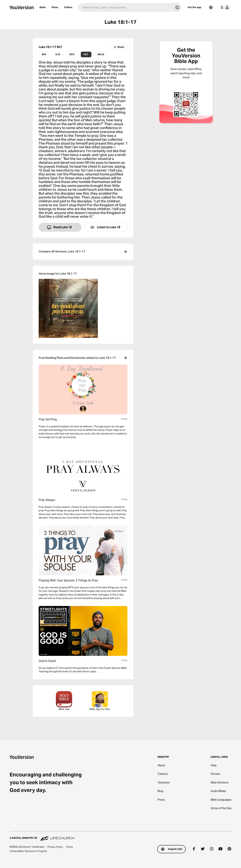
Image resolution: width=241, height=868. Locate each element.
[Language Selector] (211, 7)
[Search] (125, 7)
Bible (43, 7)
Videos (68, 7)
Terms (69, 847)
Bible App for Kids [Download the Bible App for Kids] (100, 701)
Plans (55, 7)
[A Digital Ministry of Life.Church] (121, 836)
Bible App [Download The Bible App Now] (64, 701)
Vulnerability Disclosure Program (28, 851)
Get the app (194, 7)
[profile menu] (225, 7)
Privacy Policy (55, 847)
